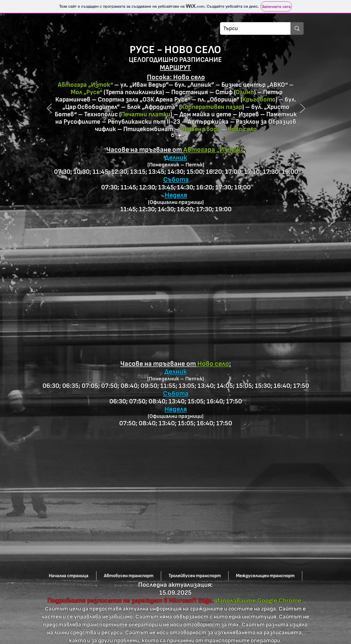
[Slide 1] (173, 136)
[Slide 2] (180, 136)
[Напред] (303, 109)
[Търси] (251, 28)
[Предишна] (49, 109)
